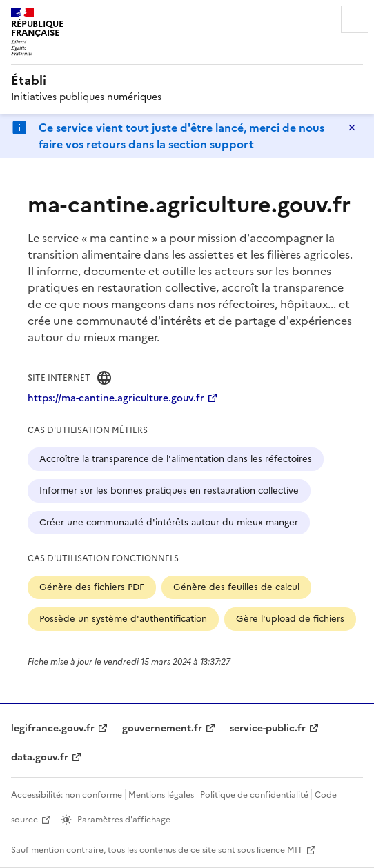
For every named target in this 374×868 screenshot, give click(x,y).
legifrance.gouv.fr (53, 728)
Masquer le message (352, 128)
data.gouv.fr (40, 757)
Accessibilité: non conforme (67, 795)
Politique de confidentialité (254, 795)
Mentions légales (161, 795)
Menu (355, 19)
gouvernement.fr (162, 728)
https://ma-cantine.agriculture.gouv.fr (116, 398)
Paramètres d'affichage (124, 820)
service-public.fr (268, 728)
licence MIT (280, 850)
